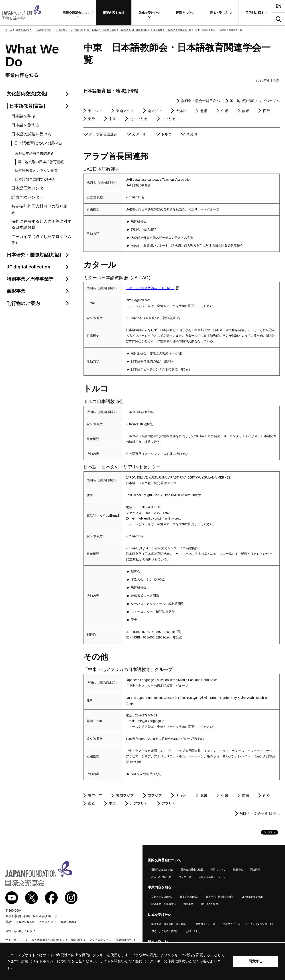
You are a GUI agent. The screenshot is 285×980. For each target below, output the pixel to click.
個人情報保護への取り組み (48, 940)
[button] (78, 13)
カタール (139, 134)
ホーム (9, 30)
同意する (256, 961)
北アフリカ (139, 119)
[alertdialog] (142, 961)
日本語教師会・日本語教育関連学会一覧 (171, 30)
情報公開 (77, 940)
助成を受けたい (160, 915)
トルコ (166, 134)
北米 (204, 111)
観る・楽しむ (158, 942)
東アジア (95, 111)
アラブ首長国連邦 (103, 134)
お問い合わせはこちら (19, 931)
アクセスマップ (99, 940)
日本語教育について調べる (70, 30)
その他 (192, 134)
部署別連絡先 (124, 940)
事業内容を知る (24, 30)
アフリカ (169, 119)
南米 (246, 111)
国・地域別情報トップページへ (255, 101)
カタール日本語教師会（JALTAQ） (152, 288)
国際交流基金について (165, 860)
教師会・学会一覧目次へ (200, 101)
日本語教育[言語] (44, 30)
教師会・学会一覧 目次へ (260, 813)
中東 (112, 119)
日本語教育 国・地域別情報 (133, 30)
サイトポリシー (15, 940)
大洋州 (181, 111)
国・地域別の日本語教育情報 (102, 30)
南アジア (155, 111)
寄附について (218, 870)
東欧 (92, 119)
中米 (225, 111)
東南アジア (125, 111)
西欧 (267, 111)
